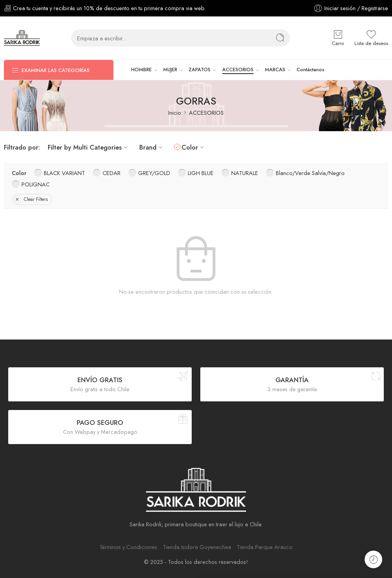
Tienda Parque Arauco (265, 547)
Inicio (175, 113)
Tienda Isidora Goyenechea (197, 547)
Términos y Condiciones (128, 547)
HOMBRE (141, 70)
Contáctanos (310, 70)
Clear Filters (31, 199)
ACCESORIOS (238, 70)
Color (194, 147)
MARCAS (275, 70)
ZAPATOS (200, 70)
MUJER (170, 70)
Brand (152, 147)
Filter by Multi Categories (89, 147)
